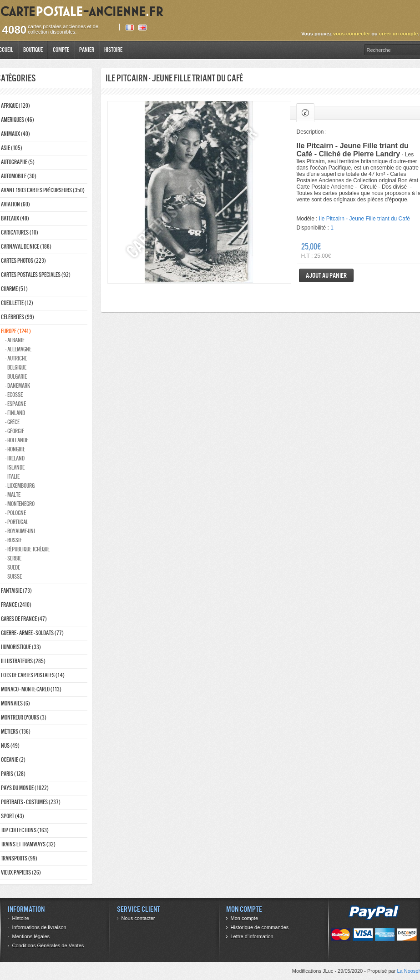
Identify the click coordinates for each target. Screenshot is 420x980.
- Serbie (13, 558)
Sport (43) (13, 816)
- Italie (13, 477)
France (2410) (16, 605)
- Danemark (18, 386)
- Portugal (17, 522)
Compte (61, 50)
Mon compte (245, 918)
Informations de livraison (39, 927)
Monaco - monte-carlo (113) (31, 689)
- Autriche (16, 358)
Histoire (113, 50)
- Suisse (14, 577)
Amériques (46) (18, 120)
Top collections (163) (25, 830)
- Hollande (17, 440)
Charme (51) (14, 289)
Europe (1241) (16, 331)
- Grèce (13, 422)
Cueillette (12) (17, 303)
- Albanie (15, 340)
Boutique (33, 50)
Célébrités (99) (18, 317)
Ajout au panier (326, 275)
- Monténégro (20, 504)
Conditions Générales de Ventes (48, 945)
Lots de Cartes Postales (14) (33, 675)
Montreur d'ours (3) (24, 717)
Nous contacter (138, 918)
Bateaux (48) (15, 218)
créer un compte (399, 34)
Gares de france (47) (24, 619)
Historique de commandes (260, 927)
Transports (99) (19, 858)
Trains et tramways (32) (28, 844)
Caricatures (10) (20, 232)
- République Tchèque (28, 549)
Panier (87, 50)
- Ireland (15, 458)
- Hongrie (15, 449)
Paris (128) (13, 774)
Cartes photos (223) (23, 261)
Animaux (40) (15, 134)
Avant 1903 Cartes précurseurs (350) (43, 190)
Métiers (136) (16, 732)
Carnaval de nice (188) (26, 247)
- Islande (15, 467)
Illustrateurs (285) (23, 661)
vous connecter (352, 34)
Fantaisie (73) (16, 591)
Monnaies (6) (15, 703)
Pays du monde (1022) (25, 788)
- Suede (13, 567)
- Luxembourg (20, 486)
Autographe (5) (18, 162)
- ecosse (14, 395)
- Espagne (16, 404)
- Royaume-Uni (20, 531)
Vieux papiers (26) (21, 872)
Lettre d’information (252, 936)
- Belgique (16, 367)
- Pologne (16, 513)
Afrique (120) (15, 106)
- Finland (15, 413)
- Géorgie (15, 431)
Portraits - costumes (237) (31, 802)
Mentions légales (31, 936)
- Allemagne (18, 349)
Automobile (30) (19, 176)
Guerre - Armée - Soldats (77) (32, 633)
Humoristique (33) (21, 647)
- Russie (14, 540)
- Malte (13, 495)
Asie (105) (12, 148)
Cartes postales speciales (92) (36, 275)
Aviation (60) (15, 204)
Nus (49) (10, 746)
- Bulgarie (16, 377)
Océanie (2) (13, 760)
